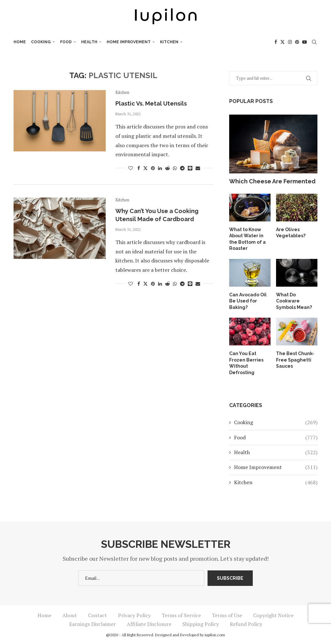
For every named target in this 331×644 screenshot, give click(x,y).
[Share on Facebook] (139, 168)
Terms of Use (227, 615)
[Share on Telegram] (182, 168)
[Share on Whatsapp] (175, 168)
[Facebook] (276, 42)
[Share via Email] (198, 168)
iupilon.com (215, 635)
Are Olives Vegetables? (291, 233)
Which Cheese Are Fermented (272, 181)
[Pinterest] (297, 42)
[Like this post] (131, 168)
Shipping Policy (201, 624)
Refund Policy (246, 624)
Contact (97, 615)
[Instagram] (290, 42)
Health (89, 42)
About (70, 615)
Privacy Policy (134, 615)
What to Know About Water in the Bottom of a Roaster (247, 239)
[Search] (314, 42)
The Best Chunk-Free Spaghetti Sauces (295, 360)
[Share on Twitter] (145, 168)
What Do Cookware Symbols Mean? (294, 301)
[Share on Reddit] (167, 168)
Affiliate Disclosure (149, 624)
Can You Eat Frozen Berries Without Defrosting (246, 363)
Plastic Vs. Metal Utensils (151, 103)
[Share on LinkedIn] (160, 168)
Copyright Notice (273, 615)
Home (20, 42)
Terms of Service (181, 615)
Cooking (41, 42)
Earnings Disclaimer (92, 624)
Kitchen (169, 42)
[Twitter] (283, 42)
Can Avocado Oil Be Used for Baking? (248, 301)
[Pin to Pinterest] (153, 168)
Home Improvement (129, 42)
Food (66, 42)
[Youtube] (304, 42)
